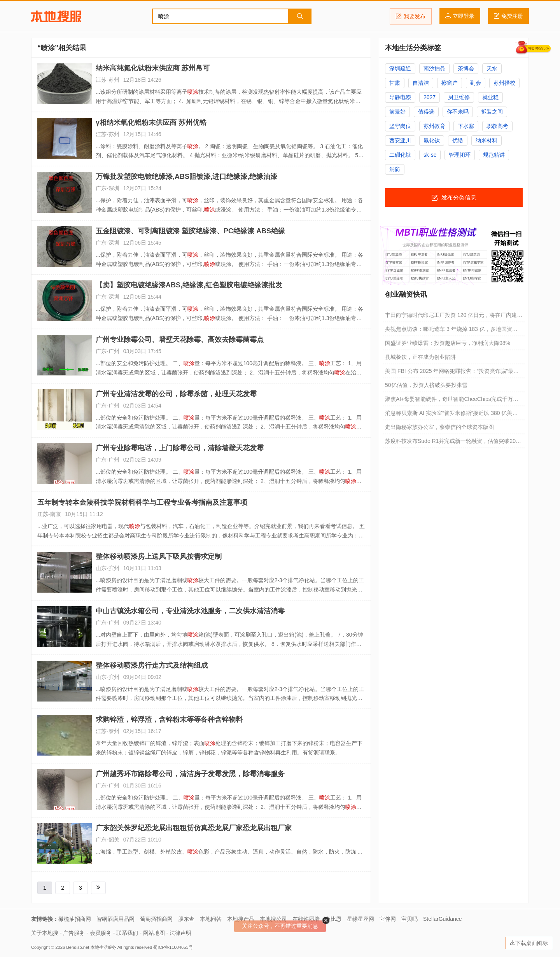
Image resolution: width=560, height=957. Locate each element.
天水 (492, 68)
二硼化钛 (400, 155)
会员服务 (101, 933)
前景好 (397, 112)
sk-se (430, 155)
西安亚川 (400, 140)
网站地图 (154, 933)
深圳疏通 (400, 68)
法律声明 (180, 933)
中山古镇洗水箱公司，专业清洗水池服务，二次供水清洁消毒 (190, 611)
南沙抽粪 (434, 68)
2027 (430, 97)
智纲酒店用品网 (115, 919)
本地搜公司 (273, 919)
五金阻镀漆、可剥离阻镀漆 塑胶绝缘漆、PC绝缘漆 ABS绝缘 (190, 231)
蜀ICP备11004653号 (173, 947)
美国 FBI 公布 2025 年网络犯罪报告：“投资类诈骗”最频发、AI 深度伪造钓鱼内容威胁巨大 (452, 373)
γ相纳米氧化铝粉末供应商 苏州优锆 (151, 122)
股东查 (186, 919)
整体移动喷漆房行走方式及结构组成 (152, 665)
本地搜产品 (241, 919)
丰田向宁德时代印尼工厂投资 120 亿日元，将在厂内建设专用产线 (454, 317)
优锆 (458, 140)
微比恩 (333, 919)
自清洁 (421, 83)
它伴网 (388, 919)
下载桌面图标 (529, 943)
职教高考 (497, 126)
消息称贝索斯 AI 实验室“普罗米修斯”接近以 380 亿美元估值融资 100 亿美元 (451, 415)
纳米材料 (486, 140)
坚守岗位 (400, 126)
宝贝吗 (409, 919)
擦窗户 (450, 83)
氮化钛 (432, 140)
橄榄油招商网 (75, 919)
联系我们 (127, 933)
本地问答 (211, 919)
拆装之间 (492, 112)
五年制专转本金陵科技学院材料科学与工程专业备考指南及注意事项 (142, 502)
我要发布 (411, 16)
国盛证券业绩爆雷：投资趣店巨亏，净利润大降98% (448, 343)
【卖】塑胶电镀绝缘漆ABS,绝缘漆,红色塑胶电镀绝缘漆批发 (189, 285)
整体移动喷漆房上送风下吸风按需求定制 (159, 556)
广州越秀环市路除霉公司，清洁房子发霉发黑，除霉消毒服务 (190, 774)
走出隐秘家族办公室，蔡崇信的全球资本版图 (439, 427)
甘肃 (395, 83)
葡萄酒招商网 (156, 919)
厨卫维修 (459, 97)
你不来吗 (458, 112)
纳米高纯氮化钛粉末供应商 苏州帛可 (153, 68)
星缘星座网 (360, 919)
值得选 (426, 112)
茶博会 (466, 68)
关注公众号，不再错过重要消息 (280, 926)
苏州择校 (504, 83)
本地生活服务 (103, 947)
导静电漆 (400, 97)
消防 (395, 169)
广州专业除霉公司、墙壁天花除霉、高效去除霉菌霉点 (180, 339)
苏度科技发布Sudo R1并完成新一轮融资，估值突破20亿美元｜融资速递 (453, 443)
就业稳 (490, 97)
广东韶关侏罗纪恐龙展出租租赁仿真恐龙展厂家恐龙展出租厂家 (194, 828)
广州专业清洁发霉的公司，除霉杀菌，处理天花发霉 (176, 394)
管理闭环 (460, 155)
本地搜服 (56, 16)
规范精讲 (494, 155)
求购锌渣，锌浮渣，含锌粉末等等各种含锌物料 (169, 719)
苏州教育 (434, 126)
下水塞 (466, 126)
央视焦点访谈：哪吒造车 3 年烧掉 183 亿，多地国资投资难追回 (451, 331)
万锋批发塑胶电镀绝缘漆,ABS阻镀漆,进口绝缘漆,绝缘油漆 (186, 177)
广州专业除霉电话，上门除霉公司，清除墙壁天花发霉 (180, 448)
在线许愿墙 (306, 919)
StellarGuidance (443, 919)
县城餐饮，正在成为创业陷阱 (420, 357)
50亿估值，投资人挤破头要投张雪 (426, 385)
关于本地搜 (45, 933)
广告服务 (74, 933)
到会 (476, 83)
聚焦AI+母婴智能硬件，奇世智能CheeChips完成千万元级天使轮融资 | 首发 (452, 401)
